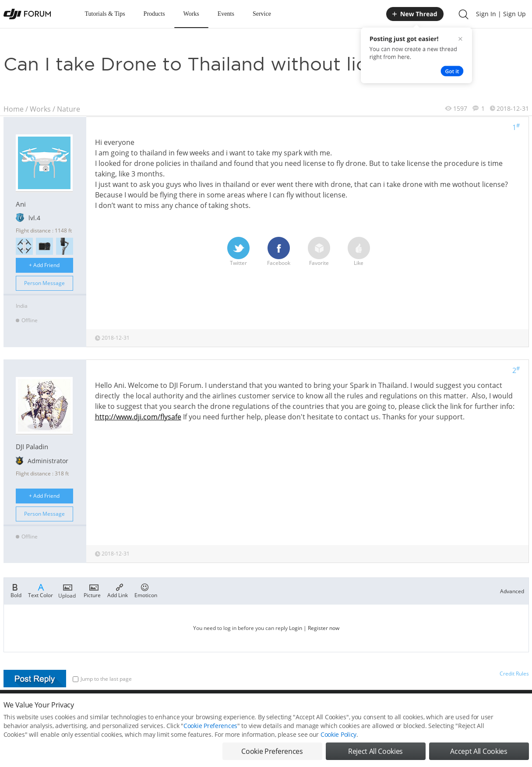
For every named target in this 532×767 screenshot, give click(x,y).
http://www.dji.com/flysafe (138, 417)
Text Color (41, 590)
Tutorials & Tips (105, 14)
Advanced (512, 591)
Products (154, 14)
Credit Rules (514, 674)
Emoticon (146, 590)
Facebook (279, 252)
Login (296, 628)
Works (191, 14)
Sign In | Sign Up (501, 14)
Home (14, 109)
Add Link (118, 590)
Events (226, 14)
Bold (16, 590)
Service (262, 14)
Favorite (319, 252)
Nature (69, 109)
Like (359, 252)
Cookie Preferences (210, 728)
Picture (92, 590)
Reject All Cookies (375, 754)
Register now (324, 628)
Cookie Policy (338, 737)
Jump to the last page (102, 679)
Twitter (238, 252)
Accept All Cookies (479, 754)
